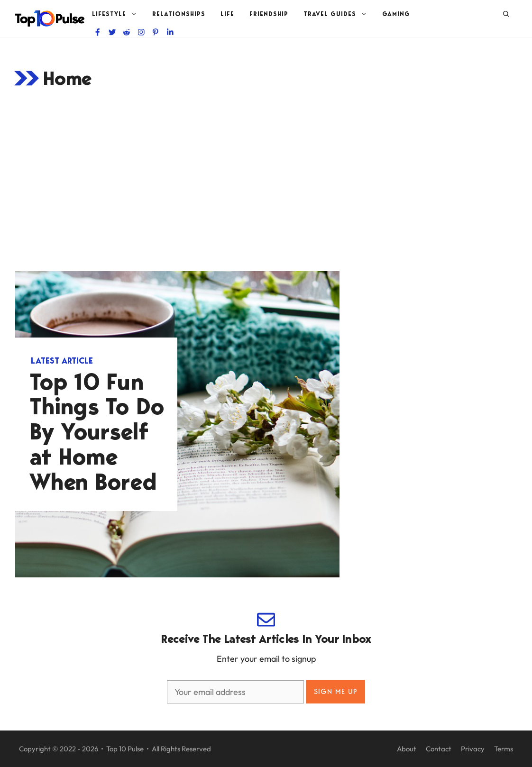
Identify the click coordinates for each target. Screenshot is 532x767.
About (407, 749)
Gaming (396, 14)
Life (227, 14)
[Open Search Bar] (506, 14)
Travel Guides (339, 14)
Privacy (473, 749)
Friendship (269, 14)
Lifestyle (118, 14)
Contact (439, 749)
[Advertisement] (266, 181)
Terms (504, 749)
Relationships (179, 14)
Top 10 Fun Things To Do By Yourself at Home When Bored (97, 432)
